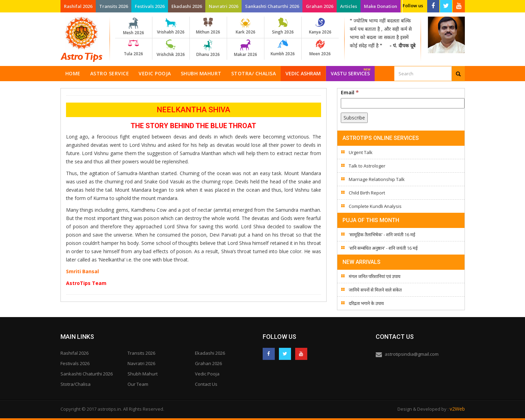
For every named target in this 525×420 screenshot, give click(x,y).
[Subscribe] (354, 118)
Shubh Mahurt (201, 73)
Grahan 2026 (320, 6)
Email (350, 92)
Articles (349, 6)
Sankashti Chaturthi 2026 (272, 6)
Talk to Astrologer (367, 166)
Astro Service (110, 73)
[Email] (403, 103)
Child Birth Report (367, 193)
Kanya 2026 (320, 26)
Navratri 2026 (223, 6)
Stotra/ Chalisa (254, 73)
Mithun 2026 (208, 26)
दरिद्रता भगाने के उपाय (366, 303)
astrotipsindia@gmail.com (412, 354)
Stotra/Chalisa (76, 384)
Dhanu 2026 (208, 48)
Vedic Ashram (303, 73)
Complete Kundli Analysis (375, 206)
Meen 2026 (320, 48)
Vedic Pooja (155, 73)
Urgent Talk (361, 152)
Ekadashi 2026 (187, 6)
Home (73, 73)
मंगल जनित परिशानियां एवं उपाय (375, 276)
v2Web (457, 409)
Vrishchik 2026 (171, 48)
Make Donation (381, 6)
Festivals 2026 (150, 6)
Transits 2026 (114, 6)
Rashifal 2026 (78, 6)
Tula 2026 (134, 48)
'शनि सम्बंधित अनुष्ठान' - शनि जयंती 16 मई (383, 248)
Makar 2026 (246, 48)
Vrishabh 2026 (171, 26)
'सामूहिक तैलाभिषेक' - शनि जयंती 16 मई (382, 235)
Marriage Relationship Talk (377, 179)
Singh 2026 (283, 26)
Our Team (138, 384)
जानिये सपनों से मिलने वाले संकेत (375, 290)
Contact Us (206, 384)
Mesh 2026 (134, 27)
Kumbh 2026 (283, 48)
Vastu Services (351, 71)
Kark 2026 (246, 26)
